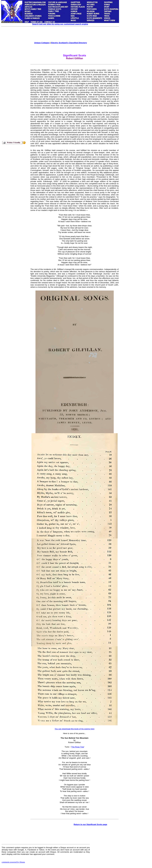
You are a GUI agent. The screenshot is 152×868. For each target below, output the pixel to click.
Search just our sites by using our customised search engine (60, 24)
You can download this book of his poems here (75, 729)
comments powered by (13, 862)
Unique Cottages (42, 43)
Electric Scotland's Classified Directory (69, 43)
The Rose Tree (78, 747)
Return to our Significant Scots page (90, 824)
